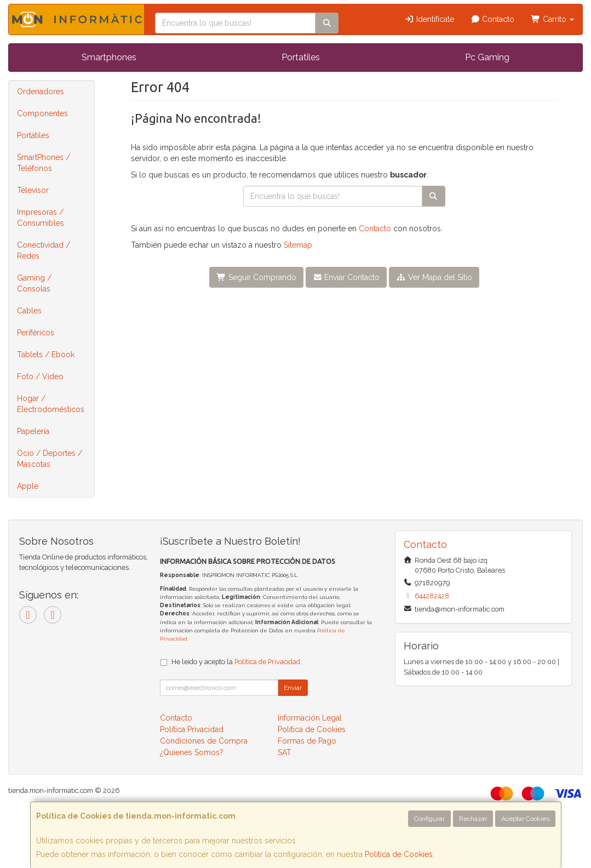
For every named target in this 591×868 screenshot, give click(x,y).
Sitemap (298, 245)
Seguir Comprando (256, 277)
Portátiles (33, 135)
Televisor (33, 190)
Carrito (552, 19)
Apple (28, 486)
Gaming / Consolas (34, 283)
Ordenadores (41, 92)
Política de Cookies (399, 854)
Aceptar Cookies (525, 819)
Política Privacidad (192, 729)
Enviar (293, 688)
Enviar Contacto (346, 277)
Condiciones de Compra (204, 741)
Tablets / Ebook (46, 355)
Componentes (42, 113)
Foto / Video (40, 376)
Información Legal (310, 718)
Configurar (429, 819)
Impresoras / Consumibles (41, 218)
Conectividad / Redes (44, 250)
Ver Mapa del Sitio (434, 277)
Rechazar (473, 819)
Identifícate (429, 19)
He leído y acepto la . (237, 662)
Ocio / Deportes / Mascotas (50, 459)
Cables (29, 311)
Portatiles (301, 57)
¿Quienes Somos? (192, 752)
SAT (285, 752)
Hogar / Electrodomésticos (51, 404)
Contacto (493, 19)
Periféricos (36, 333)
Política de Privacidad (267, 662)
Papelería (33, 431)
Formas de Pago (307, 741)
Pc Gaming (487, 57)
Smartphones (109, 57)
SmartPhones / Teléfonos (44, 163)
